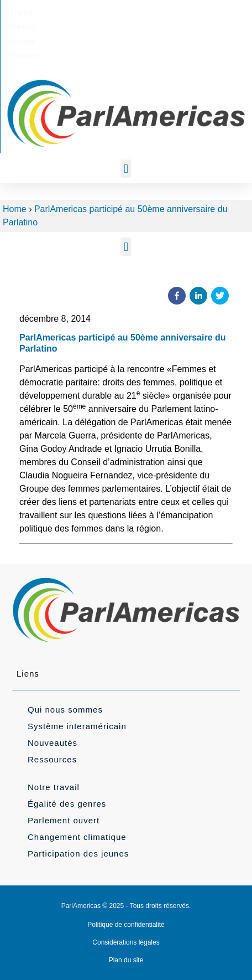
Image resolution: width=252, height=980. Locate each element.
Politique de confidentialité (126, 925)
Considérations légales (126, 942)
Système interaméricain (77, 726)
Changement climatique (77, 837)
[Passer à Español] (140, 13)
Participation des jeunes (78, 853)
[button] (126, 169)
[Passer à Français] (104, 13)
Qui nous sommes (65, 710)
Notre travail (54, 787)
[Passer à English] (69, 13)
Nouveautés (53, 743)
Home (15, 209)
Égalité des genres (67, 804)
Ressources (52, 759)
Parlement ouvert (64, 820)
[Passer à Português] (178, 13)
